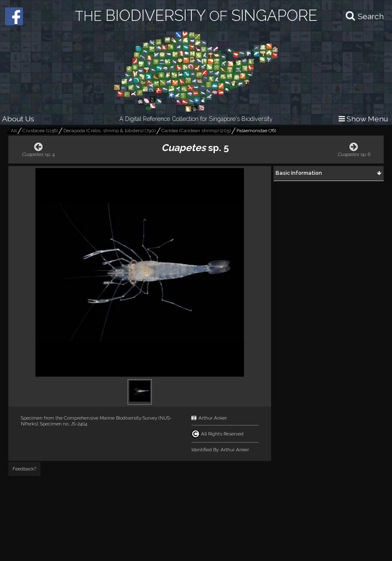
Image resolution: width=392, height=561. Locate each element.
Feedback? (24, 469)
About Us (18, 119)
